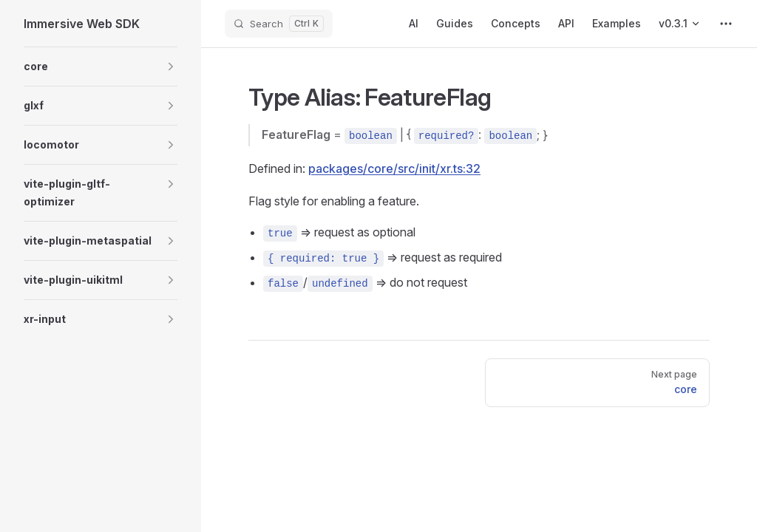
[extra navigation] (726, 24)
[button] (171, 66)
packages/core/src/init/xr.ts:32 (394, 168)
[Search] (279, 24)
